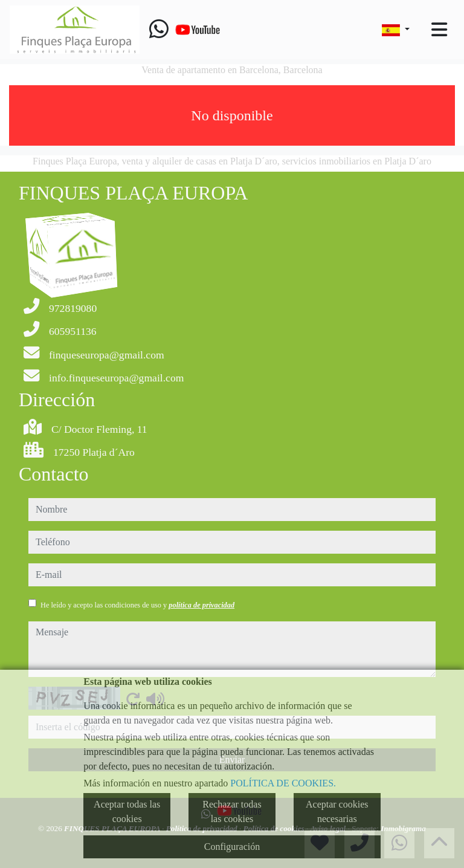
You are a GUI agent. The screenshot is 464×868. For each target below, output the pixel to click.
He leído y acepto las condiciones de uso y (137, 605)
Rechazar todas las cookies (232, 811)
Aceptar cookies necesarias (337, 811)
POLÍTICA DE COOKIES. (283, 783)
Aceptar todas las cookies (127, 811)
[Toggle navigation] (439, 30)
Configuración (232, 847)
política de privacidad (201, 605)
